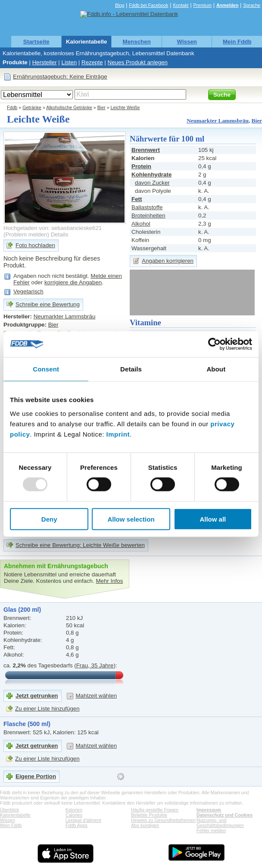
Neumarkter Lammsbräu (218, 121)
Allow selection (131, 519)
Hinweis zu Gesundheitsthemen (163, 820)
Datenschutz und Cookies (225, 815)
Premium (202, 5)
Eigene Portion (36, 776)
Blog (120, 5)
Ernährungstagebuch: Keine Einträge (60, 77)
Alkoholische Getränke (69, 107)
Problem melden (26, 234)
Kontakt (181, 5)
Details (60, 234)
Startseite (36, 42)
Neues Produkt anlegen (138, 62)
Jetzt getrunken (37, 696)
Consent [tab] (46, 369)
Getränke (32, 107)
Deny (49, 519)
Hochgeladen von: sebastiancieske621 (53, 228)
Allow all (213, 519)
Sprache (252, 5)
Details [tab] (131, 369)
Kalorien (74, 810)
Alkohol (141, 224)
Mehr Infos (109, 581)
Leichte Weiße (125, 107)
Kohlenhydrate (151, 175)
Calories (74, 815)
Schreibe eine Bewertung (48, 304)
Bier (101, 107)
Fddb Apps (76, 825)
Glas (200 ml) (22, 610)
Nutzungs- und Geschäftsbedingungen (220, 823)
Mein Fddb (237, 42)
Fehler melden (211, 830)
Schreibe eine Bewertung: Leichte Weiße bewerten (80, 545)
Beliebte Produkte (149, 815)
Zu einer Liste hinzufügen (47, 709)
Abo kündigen (145, 825)
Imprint (118, 434)
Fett (137, 199)
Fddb (12, 107)
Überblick (9, 810)
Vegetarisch (28, 291)
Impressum (209, 810)
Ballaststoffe (147, 207)
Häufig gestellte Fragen (155, 810)
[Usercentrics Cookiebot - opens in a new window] (214, 344)
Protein (141, 166)
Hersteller (45, 62)
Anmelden (228, 5)
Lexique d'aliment (83, 820)
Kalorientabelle (87, 42)
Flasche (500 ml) (27, 724)
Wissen (187, 42)
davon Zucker (152, 183)
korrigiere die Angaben (73, 282)
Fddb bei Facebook (148, 5)
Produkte (15, 62)
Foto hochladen (35, 245)
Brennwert (146, 150)
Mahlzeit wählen (97, 696)
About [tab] (216, 369)
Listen (69, 62)
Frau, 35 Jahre (95, 665)
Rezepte (92, 62)
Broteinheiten (148, 215)
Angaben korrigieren (168, 261)
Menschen (137, 42)
